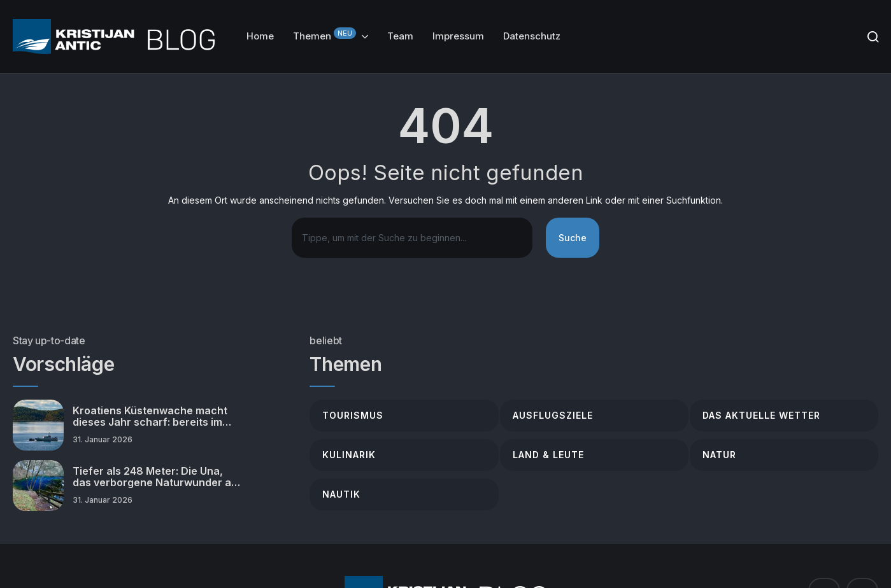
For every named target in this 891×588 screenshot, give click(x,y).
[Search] (873, 37)
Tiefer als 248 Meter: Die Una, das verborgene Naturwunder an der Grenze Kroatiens (155, 477)
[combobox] (412, 238)
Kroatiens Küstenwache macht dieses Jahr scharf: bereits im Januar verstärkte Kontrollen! (150, 416)
